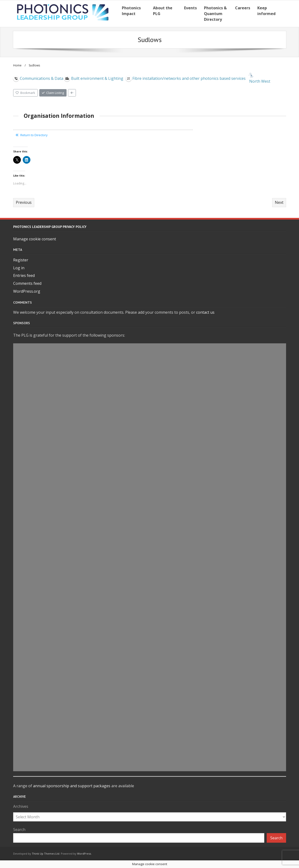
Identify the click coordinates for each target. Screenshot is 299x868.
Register (21, 260)
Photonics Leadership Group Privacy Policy (50, 227)
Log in (19, 268)
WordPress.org (27, 291)
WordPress (84, 854)
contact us (205, 312)
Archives (21, 806)
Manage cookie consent (35, 239)
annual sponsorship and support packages (72, 786)
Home (17, 65)
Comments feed (27, 283)
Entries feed (24, 275)
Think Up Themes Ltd (46, 854)
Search (19, 830)
